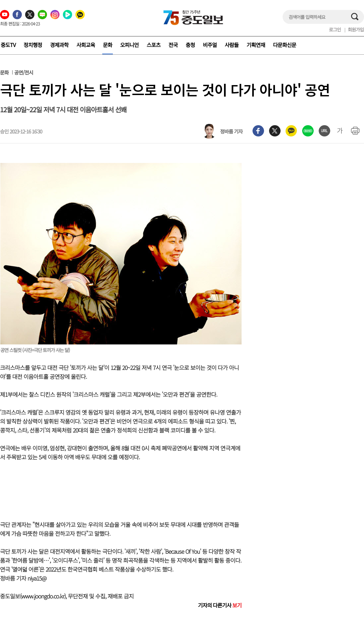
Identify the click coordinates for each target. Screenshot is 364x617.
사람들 (232, 45)
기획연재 (256, 45)
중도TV (8, 45)
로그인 (335, 29)
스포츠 (154, 45)
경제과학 (59, 45)
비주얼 (210, 45)
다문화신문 (285, 45)
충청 (190, 45)
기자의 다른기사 (220, 605)
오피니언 (129, 45)
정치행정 (33, 45)
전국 (173, 45)
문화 (108, 45)
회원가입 (356, 29)
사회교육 (86, 45)
